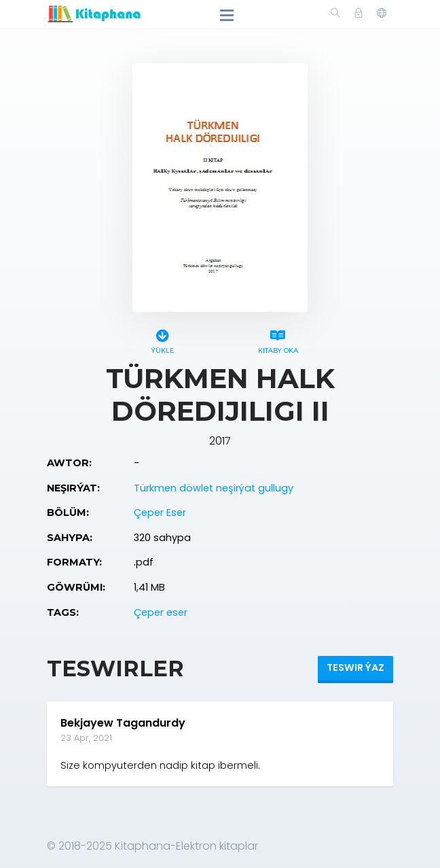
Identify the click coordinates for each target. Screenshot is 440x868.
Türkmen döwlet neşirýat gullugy (214, 488)
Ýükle (162, 340)
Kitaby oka (278, 340)
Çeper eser (161, 612)
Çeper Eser (160, 513)
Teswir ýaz (355, 667)
